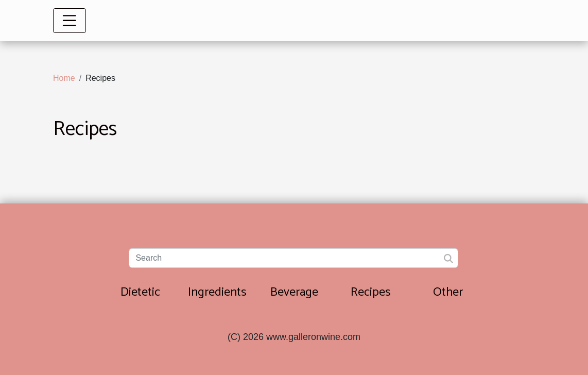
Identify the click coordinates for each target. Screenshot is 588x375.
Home (64, 78)
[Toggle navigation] (70, 21)
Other (448, 292)
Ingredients (217, 292)
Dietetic (140, 292)
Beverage (294, 292)
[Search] (293, 258)
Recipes (371, 292)
